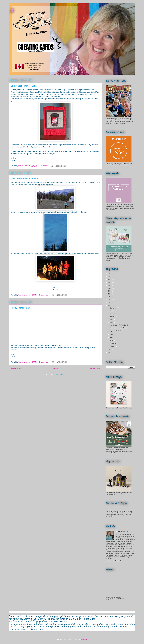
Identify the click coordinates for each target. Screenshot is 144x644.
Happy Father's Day (20, 308)
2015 (110, 303)
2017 (110, 297)
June (112, 323)
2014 (110, 305)
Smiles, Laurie (123, 531)
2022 (110, 282)
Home (56, 368)
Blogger (84, 639)
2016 (110, 300)
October (113, 311)
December (114, 308)
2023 (110, 279)
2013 (110, 350)
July (111, 320)
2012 (110, 353)
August (112, 317)
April (112, 337)
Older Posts (95, 368)
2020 (110, 288)
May (111, 334)
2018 (110, 294)
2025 (110, 274)
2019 (110, 291)
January (113, 346)
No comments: (44, 295)
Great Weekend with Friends (25, 179)
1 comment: (44, 166)
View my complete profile (114, 561)
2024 (110, 277)
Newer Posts (16, 368)
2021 (110, 285)
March (112, 340)
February (113, 343)
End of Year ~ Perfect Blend (24, 86)
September (114, 314)
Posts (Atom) (60, 375)
